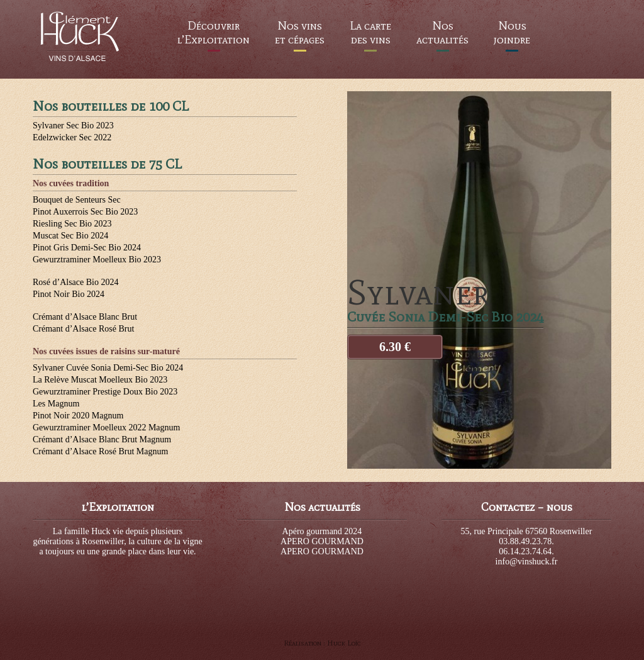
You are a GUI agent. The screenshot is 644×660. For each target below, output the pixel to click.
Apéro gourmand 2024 (322, 531)
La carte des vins (370, 33)
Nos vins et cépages (300, 33)
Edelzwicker (72, 137)
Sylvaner (73, 126)
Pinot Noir (69, 294)
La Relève (100, 380)
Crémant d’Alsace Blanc (85, 317)
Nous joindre (512, 33)
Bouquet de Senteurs (77, 200)
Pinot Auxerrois (85, 212)
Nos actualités (442, 33)
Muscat (70, 236)
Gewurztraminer (97, 260)
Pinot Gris (87, 248)
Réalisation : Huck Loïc (322, 643)
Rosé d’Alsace (76, 282)
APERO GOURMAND (322, 541)
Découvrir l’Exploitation (214, 33)
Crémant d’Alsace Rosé (83, 329)
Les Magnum (56, 404)
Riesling (72, 224)
